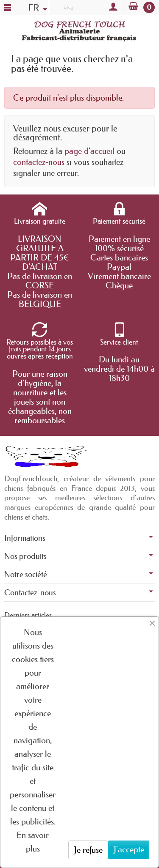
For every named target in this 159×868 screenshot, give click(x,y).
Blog (68, 7)
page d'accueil (89, 151)
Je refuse (88, 850)
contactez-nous (39, 162)
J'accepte (129, 849)
